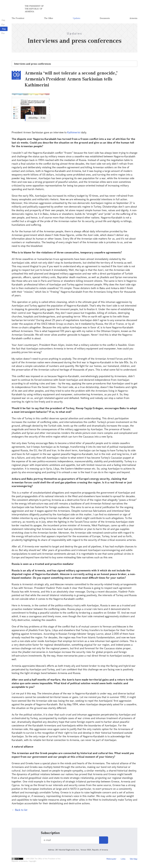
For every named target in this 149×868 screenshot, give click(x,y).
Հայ (3, 20)
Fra (3, 33)
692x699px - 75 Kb (37, 118)
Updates (77, 18)
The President (18, 18)
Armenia (133, 18)
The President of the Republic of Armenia (34, 9)
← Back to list (19, 810)
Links (123, 859)
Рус (3, 24)
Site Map (134, 859)
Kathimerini (74, 132)
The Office (49, 18)
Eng (4, 29)
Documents (105, 18)
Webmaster (111, 859)
